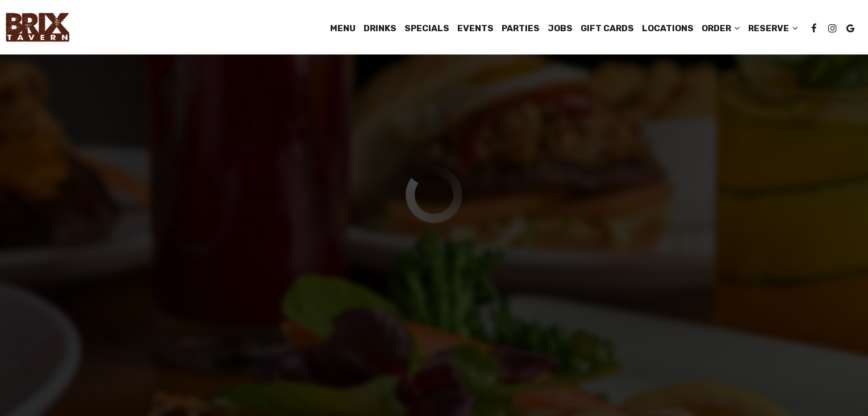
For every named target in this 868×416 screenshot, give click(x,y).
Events (475, 28)
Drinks (380, 28)
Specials (427, 28)
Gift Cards (607, 28)
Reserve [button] (773, 28)
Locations (668, 28)
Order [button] (721, 28)
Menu (343, 28)
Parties (521, 28)
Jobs (560, 28)
